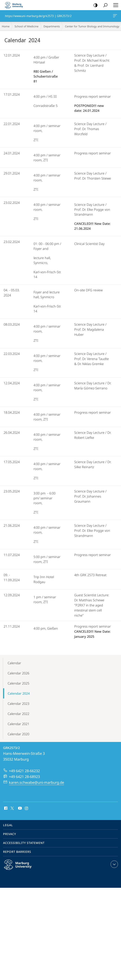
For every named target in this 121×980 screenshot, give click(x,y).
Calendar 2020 (18, 734)
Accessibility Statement (24, 843)
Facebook (5, 808)
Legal (8, 825)
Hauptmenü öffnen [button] (115, 5)
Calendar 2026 (18, 673)
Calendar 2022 (18, 714)
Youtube (20, 808)
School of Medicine (26, 26)
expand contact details (114, 864)
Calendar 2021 (18, 724)
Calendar (14, 663)
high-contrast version (94, 5)
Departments (52, 26)
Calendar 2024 (19, 693)
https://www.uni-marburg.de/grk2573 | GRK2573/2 (115, 16)
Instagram (27, 808)
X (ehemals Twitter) (12, 808)
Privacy (10, 834)
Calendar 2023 (18, 704)
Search (104, 5)
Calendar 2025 (18, 683)
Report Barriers (17, 852)
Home (6, 26)
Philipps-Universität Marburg (22, 868)
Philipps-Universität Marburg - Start (15, 5)
